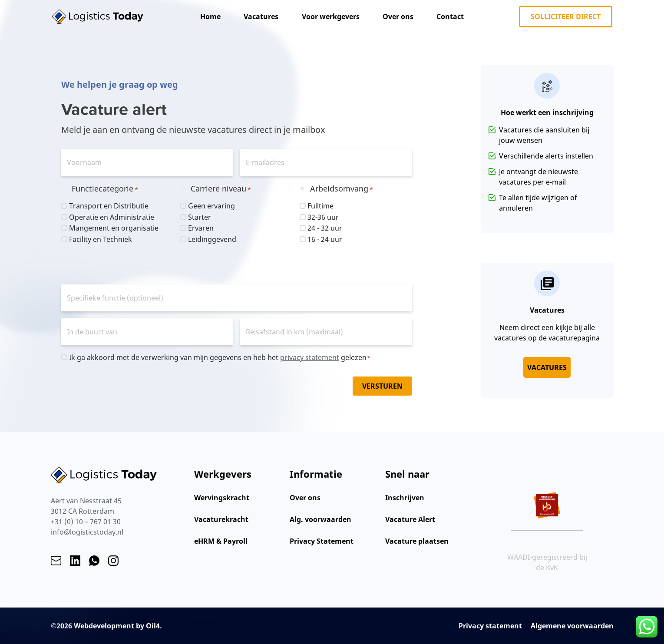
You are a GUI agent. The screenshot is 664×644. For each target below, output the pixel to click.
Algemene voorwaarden (572, 626)
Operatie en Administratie (112, 217)
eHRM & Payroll (221, 541)
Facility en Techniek (101, 239)
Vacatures (261, 17)
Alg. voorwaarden (320, 519)
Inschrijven (405, 498)
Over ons (398, 17)
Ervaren (201, 228)
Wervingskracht (222, 498)
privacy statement (310, 357)
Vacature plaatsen (417, 541)
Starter (200, 217)
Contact (450, 17)
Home (210, 17)
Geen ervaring (211, 206)
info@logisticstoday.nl (87, 532)
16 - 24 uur (325, 239)
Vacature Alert (410, 519)
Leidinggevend (212, 239)
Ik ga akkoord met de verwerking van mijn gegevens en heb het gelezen (220, 358)
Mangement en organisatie (114, 228)
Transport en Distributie (109, 206)
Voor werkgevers (331, 17)
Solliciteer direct (566, 17)
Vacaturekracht (221, 519)
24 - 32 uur (325, 228)
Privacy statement (490, 626)
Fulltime (320, 206)
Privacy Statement (322, 541)
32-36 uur (323, 217)
